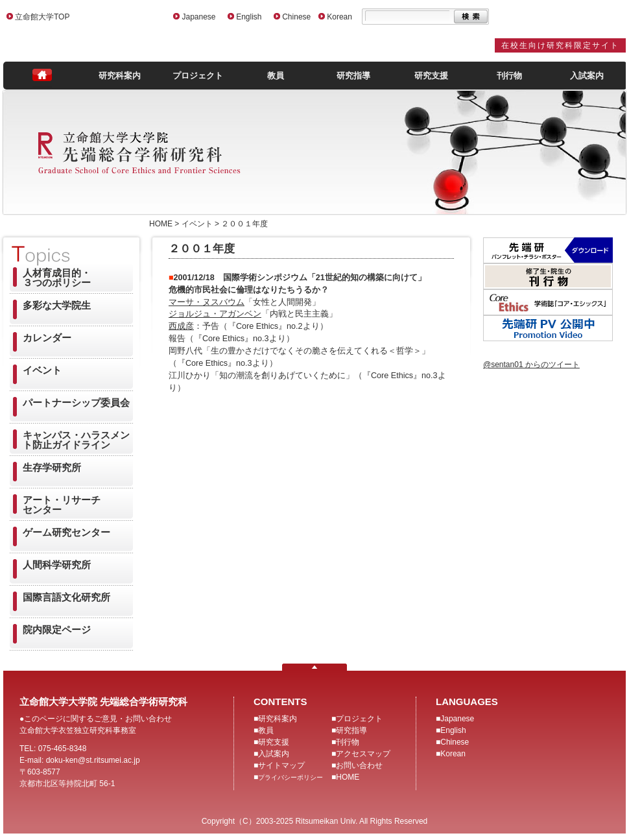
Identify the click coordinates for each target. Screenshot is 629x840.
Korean (339, 17)
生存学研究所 (52, 467)
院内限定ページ (57, 630)
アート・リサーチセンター (62, 505)
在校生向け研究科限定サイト (560, 45)
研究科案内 (120, 76)
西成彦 (181, 326)
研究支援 (431, 76)
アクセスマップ (363, 754)
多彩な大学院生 (57, 305)
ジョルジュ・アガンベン (215, 314)
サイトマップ (281, 765)
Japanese (198, 17)
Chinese (296, 17)
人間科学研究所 (57, 565)
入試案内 (587, 76)
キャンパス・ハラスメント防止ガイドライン (76, 440)
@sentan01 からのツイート (531, 365)
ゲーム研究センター (66, 532)
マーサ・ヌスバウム (207, 302)
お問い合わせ (359, 765)
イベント (42, 370)
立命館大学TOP (42, 17)
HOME (348, 777)
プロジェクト (198, 76)
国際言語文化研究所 (66, 597)
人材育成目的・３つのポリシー (57, 278)
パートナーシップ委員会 (76, 402)
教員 (276, 76)
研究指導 (353, 76)
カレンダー (47, 338)
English (249, 17)
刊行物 (509, 76)
